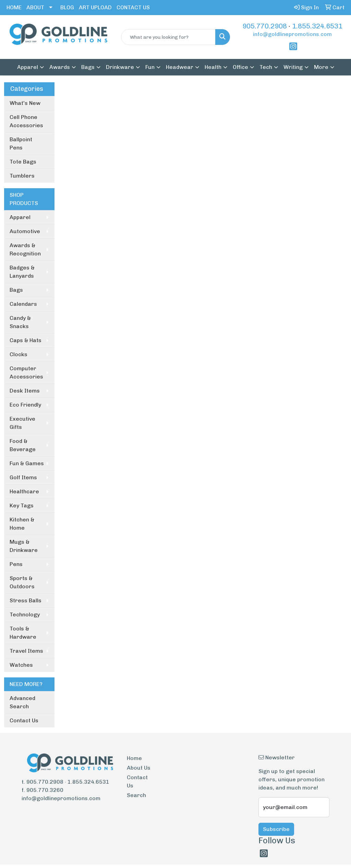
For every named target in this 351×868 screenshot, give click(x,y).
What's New (25, 103)
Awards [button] (60, 67)
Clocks (19, 354)
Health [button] (213, 67)
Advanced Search (22, 702)
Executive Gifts (22, 423)
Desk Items (25, 391)
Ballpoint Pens (21, 143)
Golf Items (23, 477)
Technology (25, 614)
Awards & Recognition (25, 249)
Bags (16, 290)
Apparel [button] (28, 67)
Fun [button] (150, 67)
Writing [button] (293, 67)
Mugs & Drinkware (24, 546)
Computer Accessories (26, 372)
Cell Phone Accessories (26, 121)
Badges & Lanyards (22, 272)
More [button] (321, 67)
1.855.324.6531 (317, 26)
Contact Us (24, 720)
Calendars (23, 304)
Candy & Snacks (20, 322)
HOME (14, 7)
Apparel (20, 217)
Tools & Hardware (23, 633)
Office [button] (240, 67)
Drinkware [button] (120, 67)
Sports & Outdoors (22, 582)
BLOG (67, 7)
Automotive (25, 231)
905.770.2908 (265, 26)
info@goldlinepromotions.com (292, 34)
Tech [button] (266, 67)
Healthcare (24, 491)
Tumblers (22, 176)
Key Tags (22, 505)
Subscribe (276, 829)
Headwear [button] (180, 67)
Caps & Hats (26, 340)
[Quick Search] (168, 37)
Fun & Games (27, 463)
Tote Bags (23, 162)
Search (136, 795)
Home (134, 758)
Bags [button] (88, 67)
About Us (139, 768)
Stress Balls (26, 600)
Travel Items (26, 651)
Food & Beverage (23, 445)
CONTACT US (133, 7)
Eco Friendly (25, 405)
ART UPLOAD (95, 7)
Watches (21, 665)
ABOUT (35, 7)
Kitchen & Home (22, 524)
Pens (16, 564)
